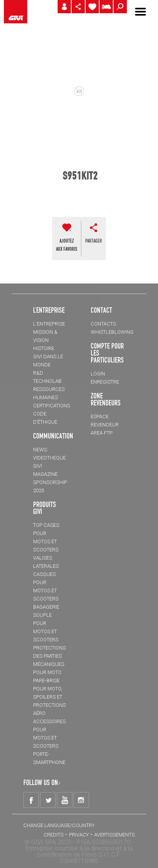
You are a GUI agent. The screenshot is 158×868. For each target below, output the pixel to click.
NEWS (40, 450)
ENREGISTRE (105, 382)
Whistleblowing (112, 332)
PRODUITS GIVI (45, 508)
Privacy (79, 835)
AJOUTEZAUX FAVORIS (67, 245)
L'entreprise (49, 324)
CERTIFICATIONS (52, 406)
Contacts (103, 324)
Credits (54, 835)
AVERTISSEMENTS (114, 835)
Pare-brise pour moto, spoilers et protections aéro (49, 697)
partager (94, 241)
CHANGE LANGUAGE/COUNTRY (59, 825)
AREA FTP (102, 433)
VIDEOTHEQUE (49, 458)
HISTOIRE (44, 348)
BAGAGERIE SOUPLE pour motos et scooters (46, 623)
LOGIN (98, 374)
